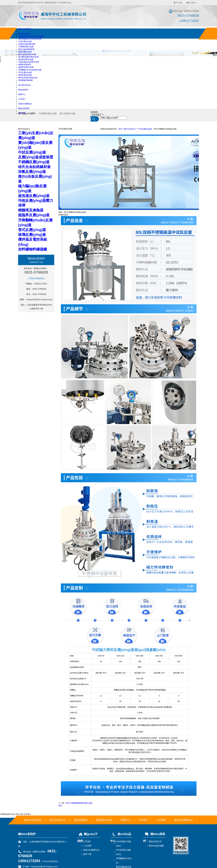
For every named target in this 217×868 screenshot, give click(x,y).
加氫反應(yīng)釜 (25, 52)
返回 (60, 806)
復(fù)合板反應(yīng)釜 (27, 54)
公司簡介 (22, 99)
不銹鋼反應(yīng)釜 (26, 47)
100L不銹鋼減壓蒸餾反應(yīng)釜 (79, 803)
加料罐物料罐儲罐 (25, 80)
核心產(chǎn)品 (24, 85)
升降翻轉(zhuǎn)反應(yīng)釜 (30, 70)
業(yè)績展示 (23, 90)
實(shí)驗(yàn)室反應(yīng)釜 (30, 39)
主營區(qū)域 (5, 814)
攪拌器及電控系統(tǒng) (28, 78)
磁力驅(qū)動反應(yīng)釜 (28, 57)
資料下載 (22, 113)
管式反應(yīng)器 (25, 72)
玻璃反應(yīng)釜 (25, 75)
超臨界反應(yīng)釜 (26, 67)
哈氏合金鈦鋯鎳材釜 (26, 49)
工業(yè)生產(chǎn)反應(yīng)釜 (31, 36)
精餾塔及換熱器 (25, 65)
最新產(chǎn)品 (104, 820)
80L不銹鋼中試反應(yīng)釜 (166, 129)
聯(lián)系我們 (24, 108)
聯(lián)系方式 (155, 841)
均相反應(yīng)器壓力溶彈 (29, 62)
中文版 (179, 3)
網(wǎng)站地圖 (156, 846)
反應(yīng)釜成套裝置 (27, 44)
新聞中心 (22, 94)
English (192, 3)
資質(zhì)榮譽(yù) (25, 104)
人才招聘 (161, 820)
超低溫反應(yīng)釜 (26, 59)
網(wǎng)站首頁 (25, 29)
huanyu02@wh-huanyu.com (39, 299)
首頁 (120, 129)
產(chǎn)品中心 (24, 34)
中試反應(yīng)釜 (25, 41)
